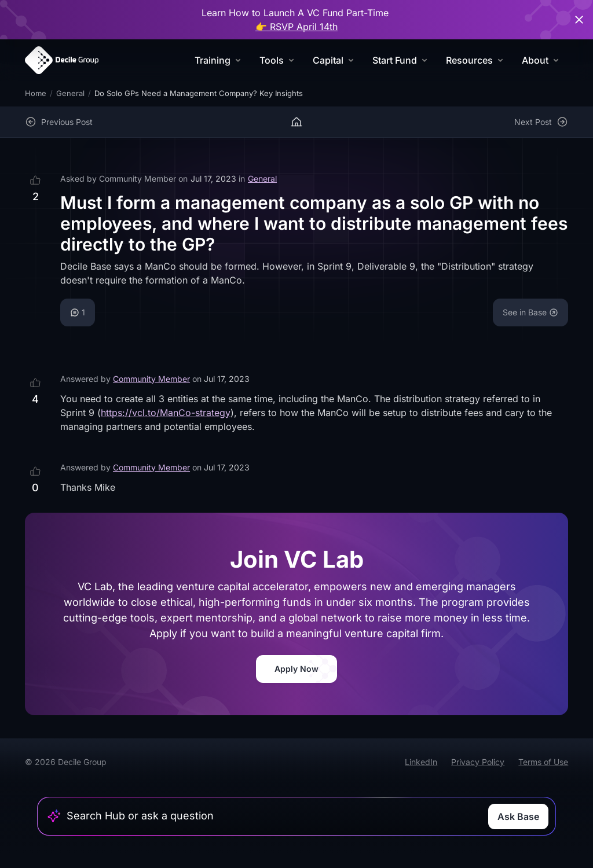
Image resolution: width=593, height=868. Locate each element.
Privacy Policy (478, 762)
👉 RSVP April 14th (296, 27)
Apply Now (296, 669)
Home (36, 93)
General (70, 93)
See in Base (530, 312)
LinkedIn (421, 762)
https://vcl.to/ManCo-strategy (166, 413)
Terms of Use (543, 762)
